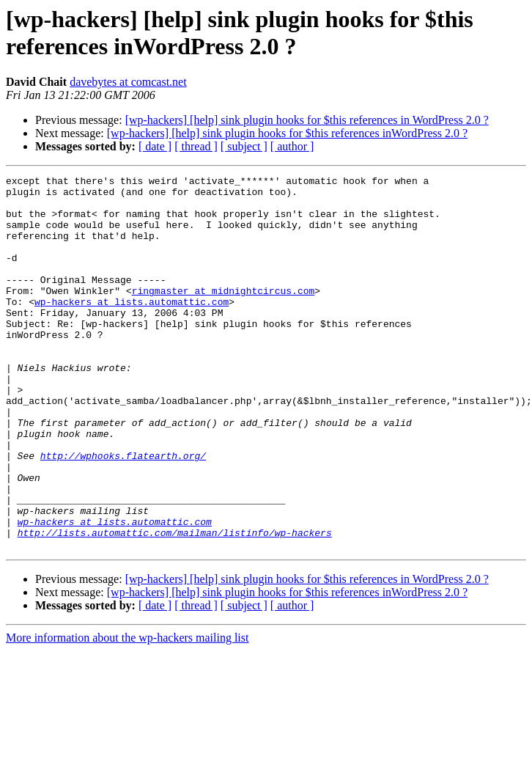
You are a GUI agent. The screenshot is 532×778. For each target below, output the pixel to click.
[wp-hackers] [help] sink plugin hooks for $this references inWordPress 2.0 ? (287, 133)
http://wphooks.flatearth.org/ (123, 513)
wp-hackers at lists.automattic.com (132, 328)
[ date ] (155, 146)
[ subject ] (244, 146)
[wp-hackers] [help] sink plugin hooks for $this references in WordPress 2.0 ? (307, 120)
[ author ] (292, 146)
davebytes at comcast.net (128, 82)
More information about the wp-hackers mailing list (127, 712)
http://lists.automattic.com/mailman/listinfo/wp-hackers (175, 605)
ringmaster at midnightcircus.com (223, 315)
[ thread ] (196, 146)
